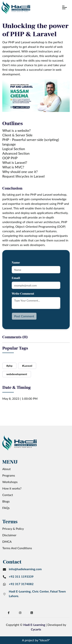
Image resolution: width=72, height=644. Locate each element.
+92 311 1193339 (21, 576)
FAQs (6, 508)
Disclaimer (9, 535)
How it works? (12, 488)
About (7, 469)
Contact (8, 495)
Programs (9, 475)
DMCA (7, 541)
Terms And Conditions (17, 548)
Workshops (10, 482)
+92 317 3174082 (21, 584)
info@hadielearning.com (25, 569)
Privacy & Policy (13, 529)
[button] (65, 7)
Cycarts (36, 629)
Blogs (6, 501)
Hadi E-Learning (34, 625)
